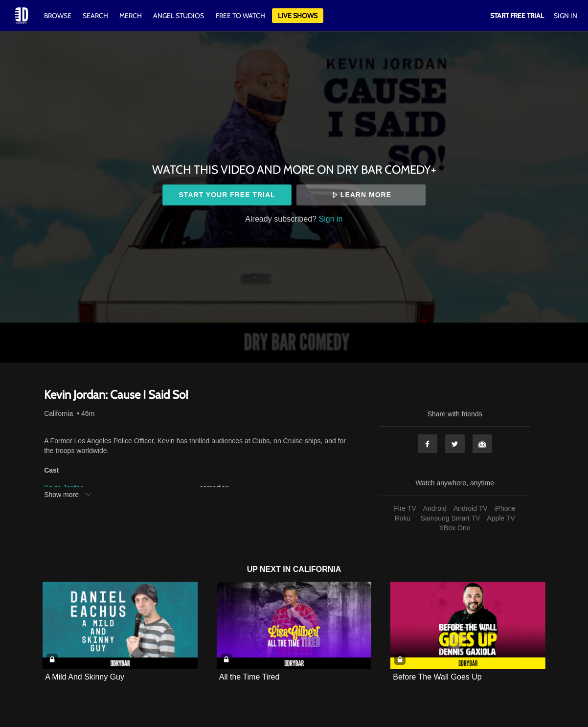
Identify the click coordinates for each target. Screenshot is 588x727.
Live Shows (298, 16)
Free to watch (240, 16)
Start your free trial (227, 195)
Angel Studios (179, 16)
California (58, 413)
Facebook (428, 444)
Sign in (331, 219)
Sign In (565, 16)
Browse (58, 16)
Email (482, 444)
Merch (131, 16)
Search (96, 16)
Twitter (455, 444)
